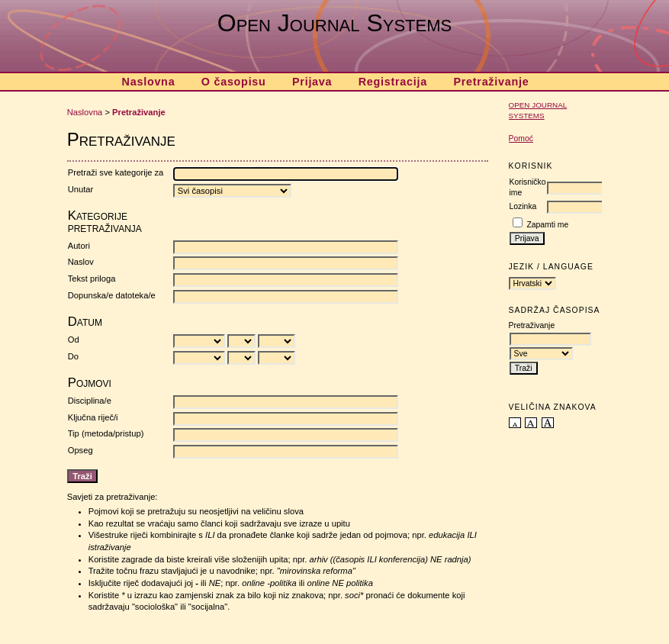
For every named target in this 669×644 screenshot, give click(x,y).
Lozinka (523, 206)
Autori (79, 246)
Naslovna (149, 82)
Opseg (80, 450)
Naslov (81, 262)
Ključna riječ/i (93, 417)
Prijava (312, 82)
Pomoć (521, 138)
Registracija (393, 82)
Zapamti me (547, 225)
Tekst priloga (92, 279)
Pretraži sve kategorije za (116, 172)
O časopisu (234, 82)
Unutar (81, 189)
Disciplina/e (90, 401)
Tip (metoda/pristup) (106, 433)
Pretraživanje (491, 82)
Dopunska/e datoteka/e (112, 295)
